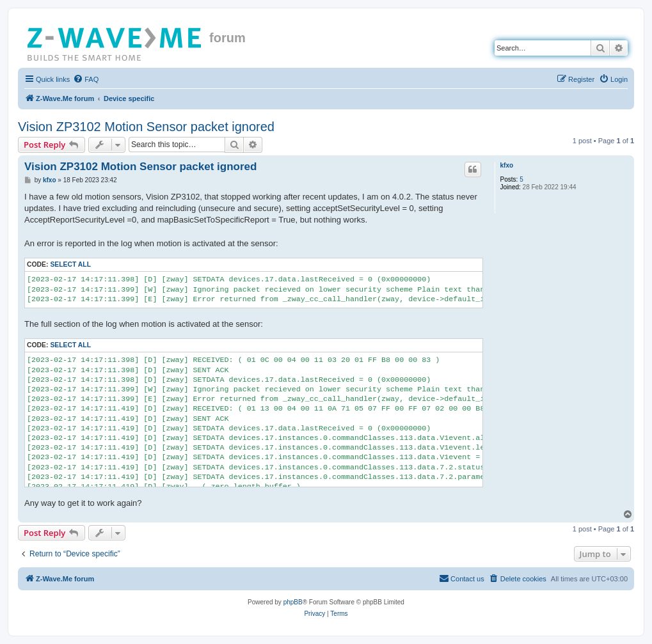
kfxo (507, 165)
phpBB (293, 602)
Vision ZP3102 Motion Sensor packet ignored (146, 127)
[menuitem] (86, 79)
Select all (70, 264)
